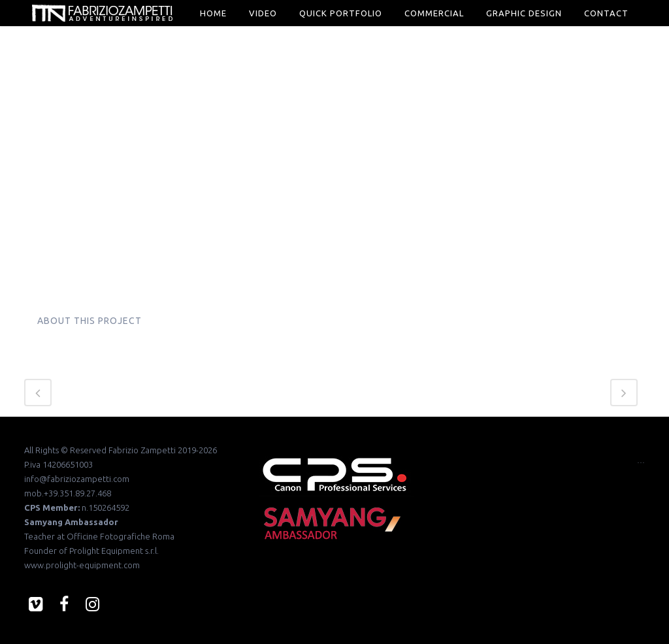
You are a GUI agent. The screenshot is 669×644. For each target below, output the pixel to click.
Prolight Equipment (106, 551)
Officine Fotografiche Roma (121, 536)
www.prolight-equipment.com (82, 565)
